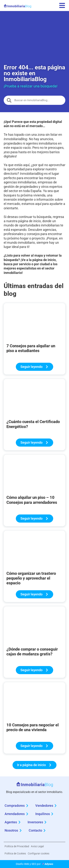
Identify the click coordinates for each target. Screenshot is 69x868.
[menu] (62, 5)
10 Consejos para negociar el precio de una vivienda (33, 727)
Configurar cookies (39, 853)
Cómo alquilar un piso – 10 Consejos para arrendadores (32, 500)
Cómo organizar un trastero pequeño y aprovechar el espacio (31, 578)
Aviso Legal (37, 846)
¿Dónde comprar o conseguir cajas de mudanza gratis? (32, 652)
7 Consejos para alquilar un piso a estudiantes (31, 348)
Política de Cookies (15, 853)
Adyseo (49, 864)
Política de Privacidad (17, 846)
